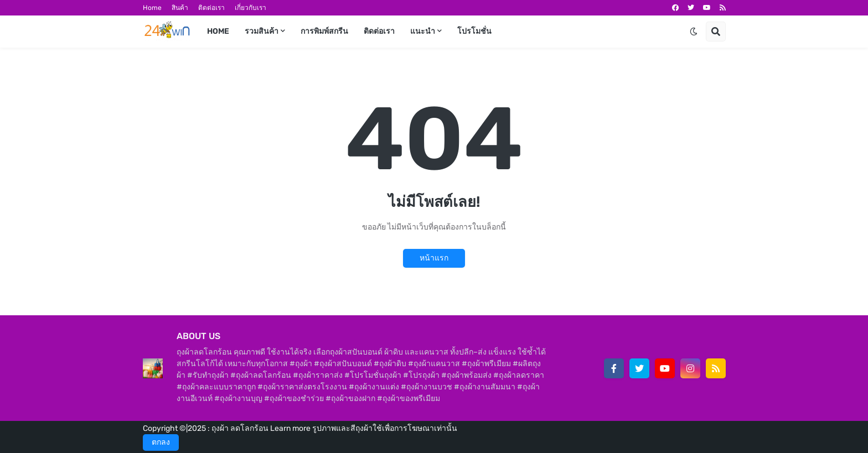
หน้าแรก (434, 258)
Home (152, 8)
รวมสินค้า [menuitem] (262, 31)
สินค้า (180, 8)
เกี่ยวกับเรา (250, 8)
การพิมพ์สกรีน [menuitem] (324, 31)
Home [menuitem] (218, 31)
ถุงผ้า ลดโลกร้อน (241, 428)
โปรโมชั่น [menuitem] (474, 31)
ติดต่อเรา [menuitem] (379, 31)
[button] (694, 32)
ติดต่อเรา (211, 8)
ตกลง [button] (161, 442)
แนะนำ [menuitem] (423, 31)
